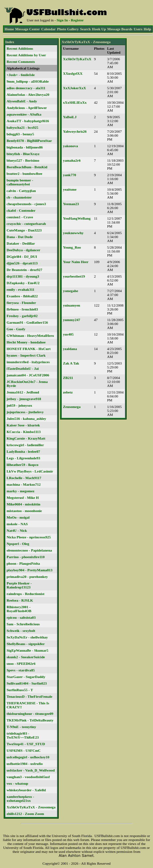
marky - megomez (20, 491)
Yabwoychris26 (75, 131)
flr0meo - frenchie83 (22, 309)
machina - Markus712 (24, 484)
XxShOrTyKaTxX (77, 59)
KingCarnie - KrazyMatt (26, 438)
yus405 (68, 334)
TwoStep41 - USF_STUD (26, 744)
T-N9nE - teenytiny (21, 727)
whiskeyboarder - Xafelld (26, 790)
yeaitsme (70, 189)
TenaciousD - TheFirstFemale (30, 696)
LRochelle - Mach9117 (24, 478)
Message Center (28, 29)
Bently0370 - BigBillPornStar (29, 141)
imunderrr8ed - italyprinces (28, 362)
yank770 (70, 175)
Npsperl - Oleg (18, 544)
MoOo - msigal (18, 517)
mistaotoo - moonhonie (24, 511)
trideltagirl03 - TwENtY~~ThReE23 (23, 735)
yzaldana (70, 349)
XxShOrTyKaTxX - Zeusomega (31, 807)
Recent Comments (21, 62)
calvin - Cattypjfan (21, 191)
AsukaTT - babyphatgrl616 (28, 121)
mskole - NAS (17, 524)
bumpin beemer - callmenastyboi (20, 182)
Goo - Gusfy (16, 329)
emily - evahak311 (20, 289)
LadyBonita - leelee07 (23, 451)
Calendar (48, 29)
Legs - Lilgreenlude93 (23, 458)
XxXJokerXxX (75, 88)
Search (85, 29)
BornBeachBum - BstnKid (27, 167)
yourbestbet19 (74, 276)
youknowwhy (73, 233)
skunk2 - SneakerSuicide (26, 657)
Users (138, 29)
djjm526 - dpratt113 (22, 263)
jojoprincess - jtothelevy (25, 412)
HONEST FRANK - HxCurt (29, 349)
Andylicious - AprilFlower (27, 108)
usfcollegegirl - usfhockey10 (28, 757)
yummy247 (72, 320)
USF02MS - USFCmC (24, 750)
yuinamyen (72, 305)
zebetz (68, 392)
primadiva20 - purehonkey (27, 577)
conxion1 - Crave (20, 217)
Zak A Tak (71, 363)
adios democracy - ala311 (26, 88)
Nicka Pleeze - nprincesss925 (29, 537)
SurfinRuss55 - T (20, 690)
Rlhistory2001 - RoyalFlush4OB (19, 609)
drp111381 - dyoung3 (23, 276)
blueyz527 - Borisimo (23, 160)
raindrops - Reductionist (26, 594)
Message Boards (120, 29)
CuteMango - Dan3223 (24, 230)
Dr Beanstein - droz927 (24, 270)
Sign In (62, 20)
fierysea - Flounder (21, 303)
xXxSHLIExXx (75, 102)
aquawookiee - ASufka (24, 114)
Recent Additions (20, 48)
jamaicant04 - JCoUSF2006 (28, 375)
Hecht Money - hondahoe (26, 342)
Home (9, 29)
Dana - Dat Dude (20, 237)
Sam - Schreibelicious (23, 624)
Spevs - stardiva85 (21, 670)
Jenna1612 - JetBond (23, 392)
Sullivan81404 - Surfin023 (27, 683)
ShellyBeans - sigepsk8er (26, 644)
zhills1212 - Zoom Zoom (25, 814)
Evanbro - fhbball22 (22, 296)
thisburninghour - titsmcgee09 (30, 714)
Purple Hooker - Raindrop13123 (19, 585)
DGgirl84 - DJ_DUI (22, 257)
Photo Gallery (68, 29)
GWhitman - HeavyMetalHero (30, 336)
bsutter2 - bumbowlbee (24, 174)
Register (77, 20)
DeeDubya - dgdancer (23, 250)
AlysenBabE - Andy (22, 101)
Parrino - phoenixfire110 (26, 557)
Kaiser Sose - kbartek (23, 425)
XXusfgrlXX (73, 73)
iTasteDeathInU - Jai (23, 368)
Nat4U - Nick (17, 530)
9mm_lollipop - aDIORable (28, 81)
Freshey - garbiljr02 (22, 316)
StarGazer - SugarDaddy (26, 677)
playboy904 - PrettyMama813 (30, 570)
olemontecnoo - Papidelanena (29, 550)
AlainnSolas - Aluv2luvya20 (28, 95)
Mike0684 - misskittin (23, 504)
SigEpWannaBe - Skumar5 (28, 650)
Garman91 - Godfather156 (27, 322)
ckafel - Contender (21, 210)
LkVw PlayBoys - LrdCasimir (30, 471)
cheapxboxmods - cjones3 (26, 204)
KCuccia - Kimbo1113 (24, 432)
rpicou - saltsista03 (21, 617)
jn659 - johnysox (19, 405)
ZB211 (68, 378)
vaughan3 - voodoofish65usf (28, 777)
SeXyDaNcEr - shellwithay (27, 637)
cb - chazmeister (19, 197)
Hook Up (99, 29)
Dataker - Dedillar (21, 243)
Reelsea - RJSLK (20, 600)
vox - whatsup (17, 783)
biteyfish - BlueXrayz (23, 154)
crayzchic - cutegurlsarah (26, 224)
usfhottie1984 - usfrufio (25, 764)
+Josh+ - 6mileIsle (21, 75)
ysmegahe (71, 291)
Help (148, 29)
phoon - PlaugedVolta (23, 563)
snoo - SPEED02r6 (21, 664)
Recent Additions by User (26, 55)
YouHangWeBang (77, 218)
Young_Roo (72, 247)
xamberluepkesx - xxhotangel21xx (20, 799)
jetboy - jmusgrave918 (24, 399)
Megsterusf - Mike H (23, 498)
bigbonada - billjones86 (25, 147)
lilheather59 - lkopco (23, 465)
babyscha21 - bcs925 (22, 127)
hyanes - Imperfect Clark (26, 355)
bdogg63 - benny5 (20, 134)
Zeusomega (72, 407)
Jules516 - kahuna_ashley (26, 419)
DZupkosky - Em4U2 (23, 283)
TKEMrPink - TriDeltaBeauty (30, 720)
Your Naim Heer (76, 262)
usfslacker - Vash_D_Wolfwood (31, 770)
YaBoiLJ (70, 117)
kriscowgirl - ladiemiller (25, 445)
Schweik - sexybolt (21, 631)
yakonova (70, 146)
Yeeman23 (71, 204)
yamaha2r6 (72, 160)
